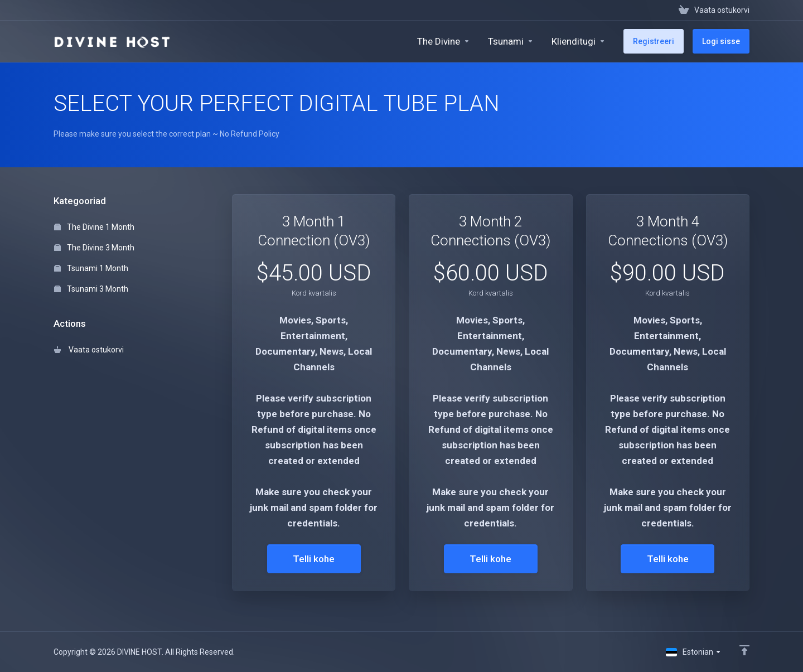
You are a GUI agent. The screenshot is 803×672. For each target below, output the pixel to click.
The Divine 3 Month (94, 248)
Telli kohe (314, 559)
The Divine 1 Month (94, 227)
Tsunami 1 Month (91, 268)
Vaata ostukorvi (89, 350)
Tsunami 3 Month (91, 289)
